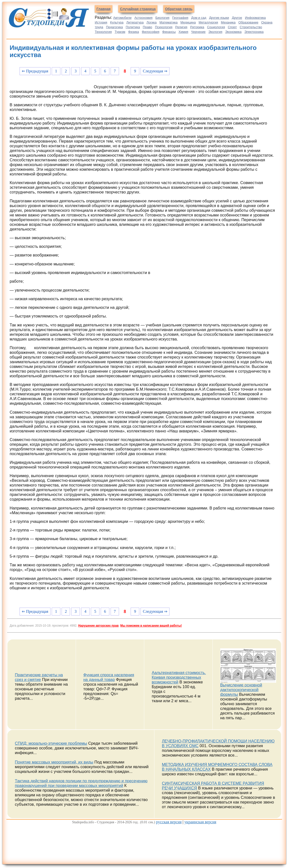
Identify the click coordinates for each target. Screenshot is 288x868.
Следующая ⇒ (155, 71)
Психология (164, 27)
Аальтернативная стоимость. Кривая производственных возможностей (179, 677)
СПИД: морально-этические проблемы (51, 743)
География (180, 18)
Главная (104, 9)
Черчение (198, 32)
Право (147, 27)
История (101, 22)
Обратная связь (179, 9)
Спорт (232, 27)
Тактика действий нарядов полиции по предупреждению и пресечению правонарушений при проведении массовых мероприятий (81, 783)
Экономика (233, 32)
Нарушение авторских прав (98, 626)
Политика (133, 27)
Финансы (169, 32)
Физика (134, 32)
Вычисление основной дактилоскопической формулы (241, 690)
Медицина (188, 22)
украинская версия (200, 822)
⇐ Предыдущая (35, 71)
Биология (162, 18)
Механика (228, 22)
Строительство (251, 27)
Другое (237, 18)
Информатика (255, 18)
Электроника (254, 32)
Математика (168, 22)
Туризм (120, 32)
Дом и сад (199, 18)
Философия (151, 32)
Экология (215, 32)
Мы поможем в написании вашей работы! (151, 626)
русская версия (169, 822)
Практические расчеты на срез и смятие (39, 677)
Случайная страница (138, 9)
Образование (249, 22)
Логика (152, 22)
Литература (135, 22)
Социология (216, 27)
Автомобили (122, 18)
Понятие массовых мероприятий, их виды (54, 762)
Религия (181, 27)
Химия (183, 32)
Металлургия (208, 22)
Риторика (197, 27)
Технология (103, 32)
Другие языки (219, 18)
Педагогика (114, 27)
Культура (117, 22)
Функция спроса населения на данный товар (109, 677)
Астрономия (143, 18)
